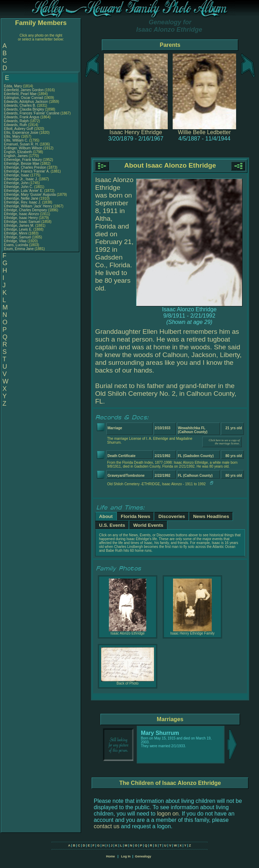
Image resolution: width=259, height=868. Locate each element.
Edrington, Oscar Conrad (23, 98)
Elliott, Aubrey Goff (18, 129)
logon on (168, 814)
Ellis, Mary (13, 136)
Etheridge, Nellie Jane (21, 198)
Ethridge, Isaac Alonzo (21, 214)
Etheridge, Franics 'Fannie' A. (27, 171)
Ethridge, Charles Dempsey (25, 210)
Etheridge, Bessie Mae (22, 164)
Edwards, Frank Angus (22, 117)
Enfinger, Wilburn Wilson (23, 148)
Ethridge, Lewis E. (18, 229)
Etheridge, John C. (18, 187)
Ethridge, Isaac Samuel (22, 222)
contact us (107, 826)
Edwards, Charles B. (20, 105)
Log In (126, 856)
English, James (16, 156)
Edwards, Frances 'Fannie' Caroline (32, 113)
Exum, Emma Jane (19, 249)
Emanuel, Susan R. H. (21, 144)
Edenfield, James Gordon (24, 90)
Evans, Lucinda (16, 245)
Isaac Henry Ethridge (136, 132)
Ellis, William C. (16, 140)
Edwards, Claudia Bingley (24, 109)
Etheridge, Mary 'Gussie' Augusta (30, 195)
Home (110, 856)
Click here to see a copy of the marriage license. (224, 442)
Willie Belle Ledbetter (204, 132)
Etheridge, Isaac (17, 175)
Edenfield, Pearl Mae (20, 94)
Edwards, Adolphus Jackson (26, 102)
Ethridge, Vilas (16, 241)
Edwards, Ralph (17, 121)
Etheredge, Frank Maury (23, 160)
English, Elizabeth (18, 152)
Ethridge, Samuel (18, 237)
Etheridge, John (17, 183)
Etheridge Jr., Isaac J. (21, 179)
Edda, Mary (13, 86)
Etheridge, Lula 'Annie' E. (24, 191)
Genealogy (143, 856)
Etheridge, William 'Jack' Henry (28, 206)
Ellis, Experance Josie (21, 133)
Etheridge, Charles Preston (25, 167)
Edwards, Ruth (16, 125)
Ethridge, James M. (19, 226)
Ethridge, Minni (16, 233)
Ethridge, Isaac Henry (21, 218)
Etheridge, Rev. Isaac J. (22, 202)
